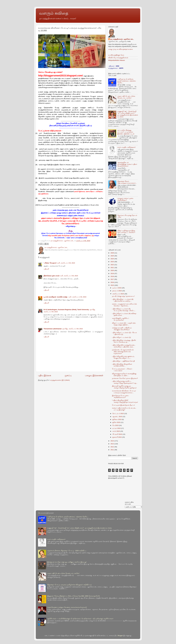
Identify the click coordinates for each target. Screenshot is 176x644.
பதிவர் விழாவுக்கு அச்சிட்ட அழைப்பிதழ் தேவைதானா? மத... (125, 382)
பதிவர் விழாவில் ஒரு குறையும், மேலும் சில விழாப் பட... (123, 357)
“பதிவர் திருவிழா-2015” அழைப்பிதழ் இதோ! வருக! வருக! (125, 401)
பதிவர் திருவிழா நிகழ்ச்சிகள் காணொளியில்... (122, 365)
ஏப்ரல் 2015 (117, 428)
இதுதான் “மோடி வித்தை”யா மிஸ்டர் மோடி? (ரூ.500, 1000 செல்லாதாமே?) (73, 596)
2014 (112, 441)
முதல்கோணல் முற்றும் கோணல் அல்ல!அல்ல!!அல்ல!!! (67, 607)
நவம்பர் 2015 (117, 291)
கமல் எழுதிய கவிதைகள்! (126, 147)
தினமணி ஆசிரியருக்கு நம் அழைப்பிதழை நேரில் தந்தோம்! (124, 387)
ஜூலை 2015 (117, 419)
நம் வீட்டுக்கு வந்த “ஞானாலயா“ (123, 296)
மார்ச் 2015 (116, 431)
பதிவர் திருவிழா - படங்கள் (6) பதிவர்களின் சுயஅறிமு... (123, 300)
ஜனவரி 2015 (117, 437)
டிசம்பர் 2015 (117, 288)
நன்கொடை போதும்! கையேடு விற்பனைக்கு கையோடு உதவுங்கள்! (123, 352)
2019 (112, 273)
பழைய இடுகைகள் (94, 375)
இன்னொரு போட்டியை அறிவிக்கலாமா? (120, 396)
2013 (112, 444)
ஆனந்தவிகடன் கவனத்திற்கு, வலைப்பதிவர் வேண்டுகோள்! (127, 164)
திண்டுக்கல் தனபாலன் (52, 276)
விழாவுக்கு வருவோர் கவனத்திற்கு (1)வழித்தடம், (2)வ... (124, 375)
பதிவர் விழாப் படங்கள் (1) (121, 337)
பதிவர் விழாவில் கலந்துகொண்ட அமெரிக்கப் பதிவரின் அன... (124, 346)
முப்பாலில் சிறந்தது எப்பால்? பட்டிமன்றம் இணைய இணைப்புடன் (126, 132)
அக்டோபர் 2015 (118, 294)
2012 (112, 447)
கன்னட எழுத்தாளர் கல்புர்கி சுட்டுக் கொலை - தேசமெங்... (124, 305)
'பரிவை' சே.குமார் (50, 263)
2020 (112, 270)
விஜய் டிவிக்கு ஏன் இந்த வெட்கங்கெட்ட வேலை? (126, 231)
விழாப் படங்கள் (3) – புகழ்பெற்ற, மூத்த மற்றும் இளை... (124, 324)
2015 (112, 285)
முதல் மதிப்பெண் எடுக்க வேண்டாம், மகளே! (126, 97)
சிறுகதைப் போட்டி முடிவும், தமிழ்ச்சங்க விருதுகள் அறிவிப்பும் (69, 585)
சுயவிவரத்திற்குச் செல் (116, 55)
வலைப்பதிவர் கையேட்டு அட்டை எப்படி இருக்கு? (124, 409)
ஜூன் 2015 (117, 422)
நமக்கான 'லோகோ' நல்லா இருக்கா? (125, 378)
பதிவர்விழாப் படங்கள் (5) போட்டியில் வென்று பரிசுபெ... (124, 310)
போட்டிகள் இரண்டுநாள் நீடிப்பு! (123, 405)
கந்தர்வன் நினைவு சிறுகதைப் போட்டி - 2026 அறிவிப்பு (67, 551)
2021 (112, 268)
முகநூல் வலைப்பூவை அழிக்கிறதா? (125, 199)
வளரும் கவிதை (54, 13)
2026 (112, 253)
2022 (112, 265)
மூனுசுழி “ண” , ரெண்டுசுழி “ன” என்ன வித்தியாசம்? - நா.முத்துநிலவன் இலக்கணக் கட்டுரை (128, 114)
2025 (112, 256)
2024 (112, 259)
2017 (112, 279)
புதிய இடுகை (45, 375)
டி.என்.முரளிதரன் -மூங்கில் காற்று (56, 297)
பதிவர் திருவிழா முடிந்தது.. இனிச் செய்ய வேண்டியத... (124, 341)
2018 (112, 276)
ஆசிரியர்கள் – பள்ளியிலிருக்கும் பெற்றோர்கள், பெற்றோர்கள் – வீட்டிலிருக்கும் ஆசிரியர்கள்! (80, 619)
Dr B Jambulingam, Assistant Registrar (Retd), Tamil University (66, 310)
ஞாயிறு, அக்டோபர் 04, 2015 (73, 329)
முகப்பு (68, 375)
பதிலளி (46, 269)
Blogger (120, 636)
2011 (112, 450)
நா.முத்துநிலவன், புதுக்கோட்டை (122, 39)
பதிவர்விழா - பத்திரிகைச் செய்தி (123, 361)
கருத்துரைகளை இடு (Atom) (60, 380)
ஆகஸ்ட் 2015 (117, 417)
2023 (112, 262)
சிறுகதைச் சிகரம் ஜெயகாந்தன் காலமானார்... (127, 182)
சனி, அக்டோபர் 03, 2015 (66, 263)
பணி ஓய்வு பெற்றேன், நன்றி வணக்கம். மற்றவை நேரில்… (127, 81)
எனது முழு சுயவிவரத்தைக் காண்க (120, 49)
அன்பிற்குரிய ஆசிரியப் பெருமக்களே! (121, 319)
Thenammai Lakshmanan (53, 329)
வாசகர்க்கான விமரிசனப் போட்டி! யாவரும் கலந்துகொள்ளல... (124, 392)
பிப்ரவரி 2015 (117, 434)
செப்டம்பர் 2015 (118, 414)
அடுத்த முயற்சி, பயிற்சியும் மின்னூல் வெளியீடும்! (122, 329)
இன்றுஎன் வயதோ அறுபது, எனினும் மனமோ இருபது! (67, 562)
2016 (112, 282)
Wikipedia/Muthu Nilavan (117, 60)
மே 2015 (116, 425)
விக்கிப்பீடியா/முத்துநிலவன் (118, 58)
